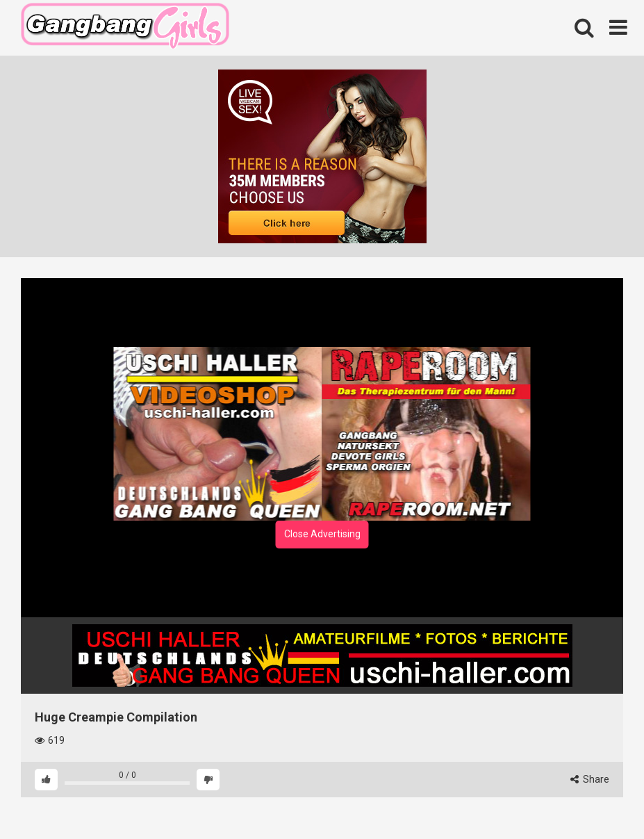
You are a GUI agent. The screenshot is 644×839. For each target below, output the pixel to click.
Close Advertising (322, 534)
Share (590, 779)
